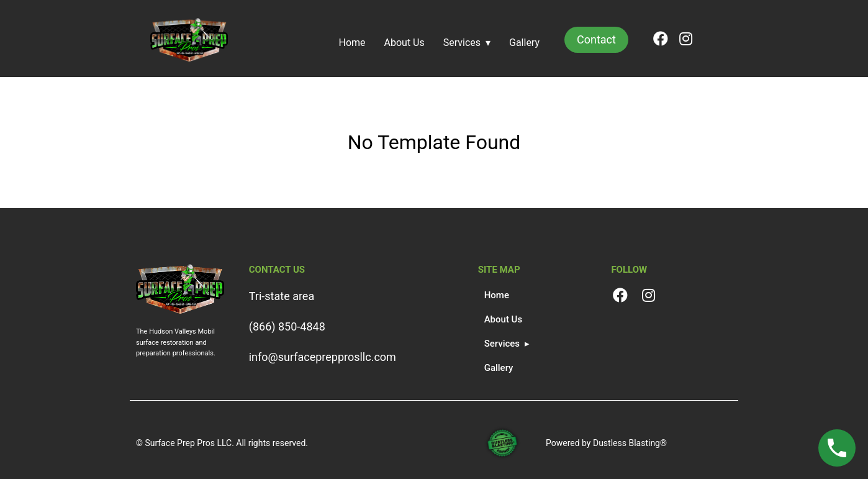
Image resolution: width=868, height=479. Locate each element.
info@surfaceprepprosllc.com (323, 357)
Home (352, 43)
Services (462, 43)
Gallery (524, 43)
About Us (405, 43)
